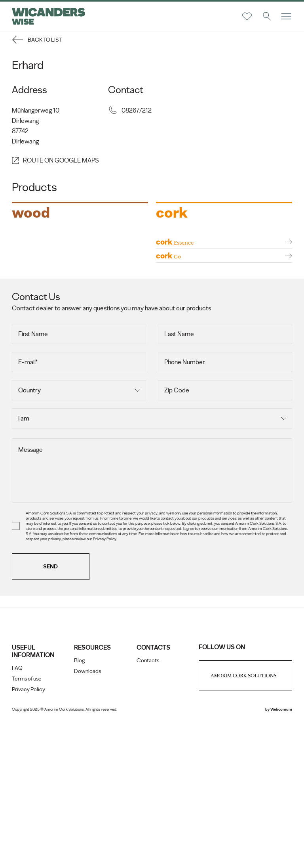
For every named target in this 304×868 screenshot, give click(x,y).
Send (51, 711)
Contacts (148, 805)
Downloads (87, 815)
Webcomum (281, 854)
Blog (79, 805)
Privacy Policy (28, 834)
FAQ (17, 812)
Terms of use (27, 823)
